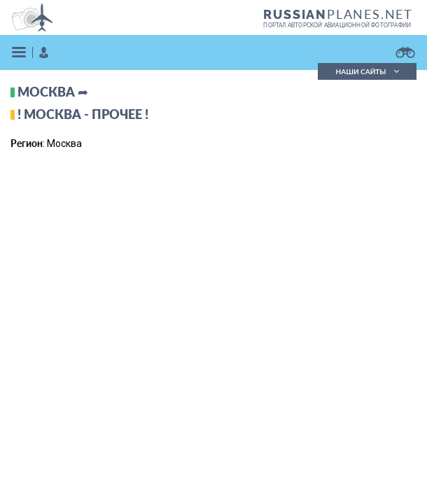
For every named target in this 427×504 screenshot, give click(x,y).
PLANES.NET (338, 14)
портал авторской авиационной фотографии (337, 25)
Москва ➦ (53, 92)
